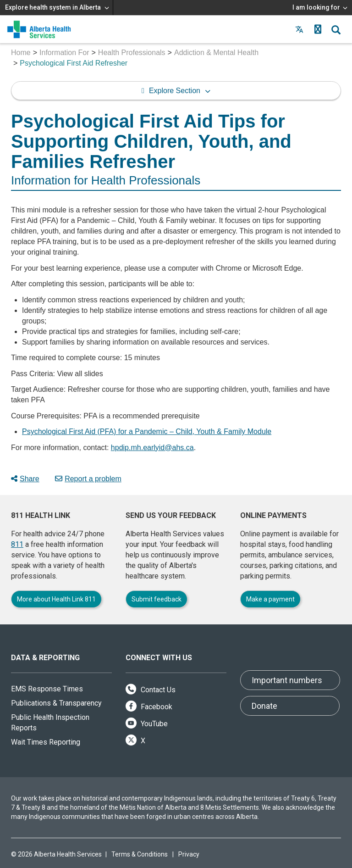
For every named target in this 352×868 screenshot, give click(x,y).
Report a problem (88, 479)
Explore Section (175, 91)
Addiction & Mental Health (216, 53)
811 (17, 544)
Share (25, 479)
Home (21, 53)
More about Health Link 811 (56, 599)
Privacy (189, 854)
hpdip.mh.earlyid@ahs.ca (152, 448)
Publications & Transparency (56, 703)
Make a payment (270, 599)
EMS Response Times (47, 689)
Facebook (149, 707)
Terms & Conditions (140, 854)
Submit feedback (157, 599)
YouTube (147, 724)
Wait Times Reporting (46, 742)
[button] (318, 29)
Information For (64, 53)
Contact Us (151, 690)
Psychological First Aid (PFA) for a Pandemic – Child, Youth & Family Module (147, 431)
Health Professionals (132, 53)
